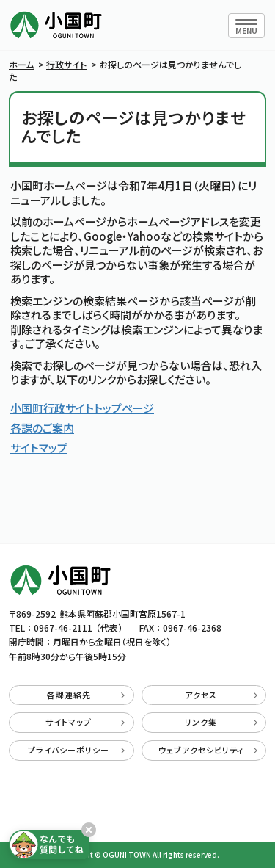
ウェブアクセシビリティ (208, 750)
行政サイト (66, 64)
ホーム (21, 64)
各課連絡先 (86, 695)
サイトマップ (39, 448)
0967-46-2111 (63, 628)
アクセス (221, 695)
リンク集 (221, 722)
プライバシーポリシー (76, 750)
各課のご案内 (42, 428)
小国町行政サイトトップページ (82, 408)
